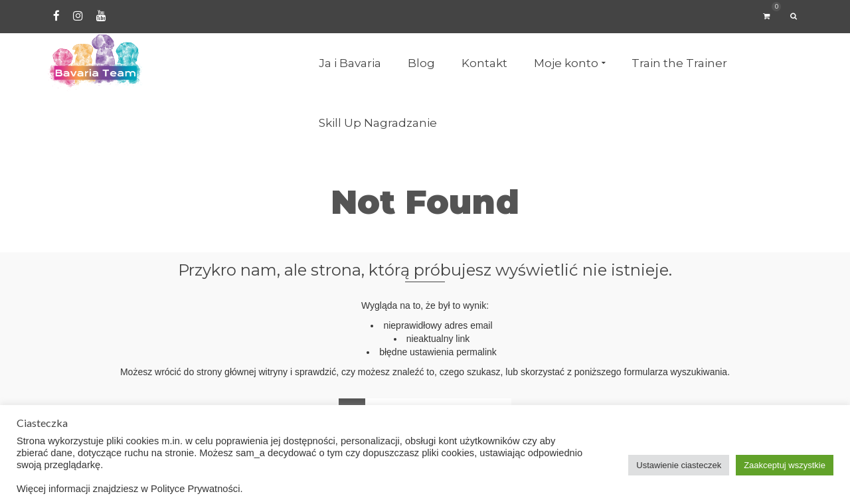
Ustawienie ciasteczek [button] (679, 465)
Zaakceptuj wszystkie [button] (785, 465)
